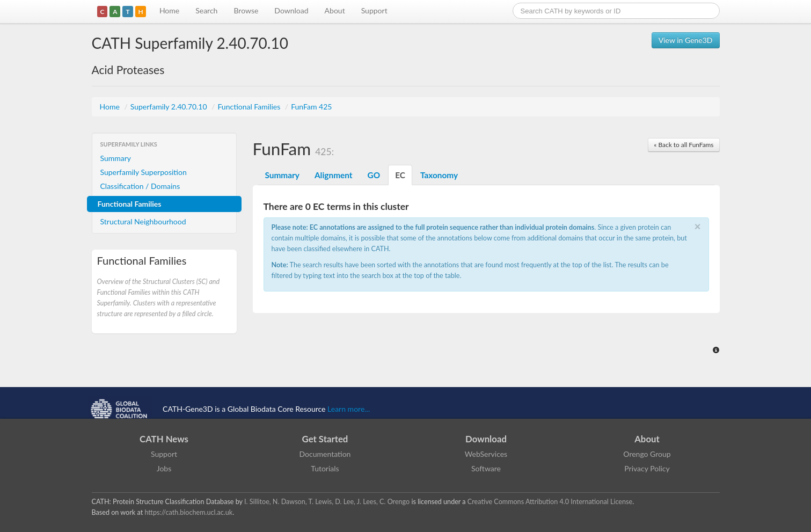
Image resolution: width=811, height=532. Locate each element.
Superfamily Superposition (144, 172)
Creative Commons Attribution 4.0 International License (550, 502)
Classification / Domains (140, 186)
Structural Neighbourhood (143, 221)
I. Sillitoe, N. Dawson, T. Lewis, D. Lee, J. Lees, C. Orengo (327, 502)
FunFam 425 (311, 107)
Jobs (164, 468)
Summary (116, 158)
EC (400, 175)
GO (374, 175)
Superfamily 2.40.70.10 (170, 107)
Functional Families (250, 107)
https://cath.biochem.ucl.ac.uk (188, 512)
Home (169, 10)
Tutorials (325, 468)
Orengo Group (647, 454)
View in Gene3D (686, 40)
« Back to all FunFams (684, 145)
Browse (246, 10)
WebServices (486, 454)
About (335, 10)
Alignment (334, 175)
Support (374, 10)
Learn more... (349, 409)
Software (486, 468)
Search (206, 10)
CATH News (164, 439)
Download (291, 10)
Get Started (325, 439)
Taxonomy (439, 175)
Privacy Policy (647, 468)
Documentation (325, 454)
